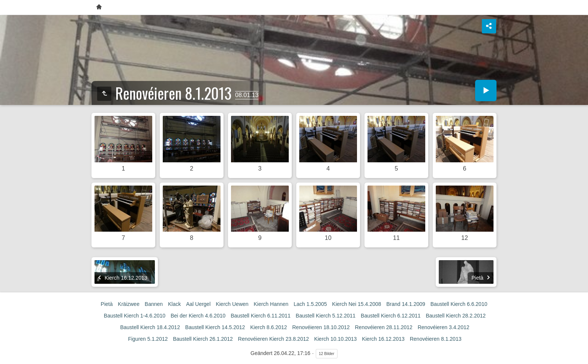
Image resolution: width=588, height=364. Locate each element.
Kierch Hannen (271, 304)
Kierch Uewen (232, 304)
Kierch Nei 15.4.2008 (357, 304)
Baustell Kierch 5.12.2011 (326, 316)
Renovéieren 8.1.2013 (436, 339)
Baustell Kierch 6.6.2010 (459, 304)
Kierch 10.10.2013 (336, 339)
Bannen (154, 304)
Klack (174, 304)
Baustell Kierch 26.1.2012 (203, 339)
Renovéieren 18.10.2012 (321, 327)
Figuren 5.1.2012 (148, 339)
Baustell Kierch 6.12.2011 (391, 316)
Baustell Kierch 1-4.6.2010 (135, 316)
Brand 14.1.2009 (406, 304)
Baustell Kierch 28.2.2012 (456, 316)
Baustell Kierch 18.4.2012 (150, 327)
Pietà (107, 304)
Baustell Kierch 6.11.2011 (261, 316)
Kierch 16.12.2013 (383, 339)
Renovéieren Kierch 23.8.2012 (274, 339)
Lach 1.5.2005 (310, 304)
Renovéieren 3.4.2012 (444, 327)
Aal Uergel (198, 304)
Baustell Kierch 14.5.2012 (215, 327)
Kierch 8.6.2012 (268, 327)
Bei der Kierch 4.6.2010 (198, 316)
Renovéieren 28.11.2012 (383, 327)
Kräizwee (129, 304)
